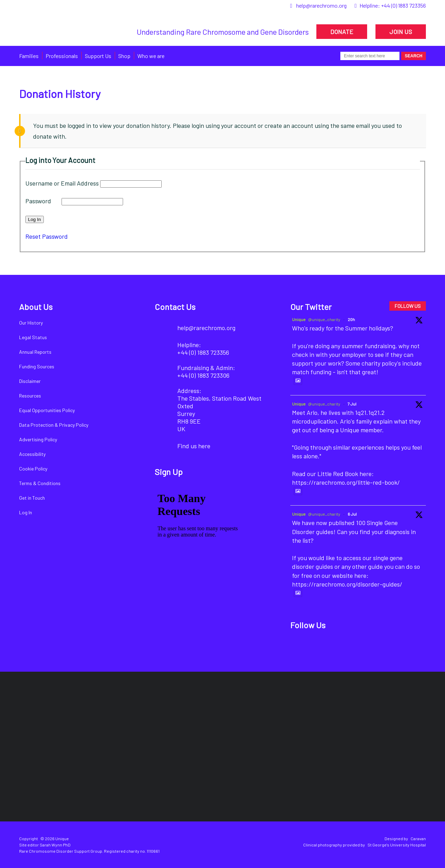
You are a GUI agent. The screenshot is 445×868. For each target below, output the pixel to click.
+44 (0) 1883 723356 (403, 5)
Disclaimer (30, 381)
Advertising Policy (38, 439)
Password (38, 201)
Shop (124, 56)
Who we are (151, 56)
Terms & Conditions (40, 483)
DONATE (342, 32)
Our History (31, 323)
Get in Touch (32, 498)
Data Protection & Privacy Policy (54, 425)
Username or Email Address (62, 183)
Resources (30, 396)
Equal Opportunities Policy (47, 410)
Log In (26, 512)
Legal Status (33, 337)
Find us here (194, 446)
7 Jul (352, 404)
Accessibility (32, 454)
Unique (299, 319)
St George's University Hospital (397, 845)
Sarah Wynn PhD (55, 845)
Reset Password (47, 236)
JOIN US (401, 32)
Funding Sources (37, 366)
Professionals (62, 56)
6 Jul (352, 514)
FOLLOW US (408, 306)
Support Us (98, 56)
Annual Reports (35, 352)
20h (351, 319)
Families (29, 56)
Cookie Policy (33, 469)
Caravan (418, 838)
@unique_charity (324, 319)
